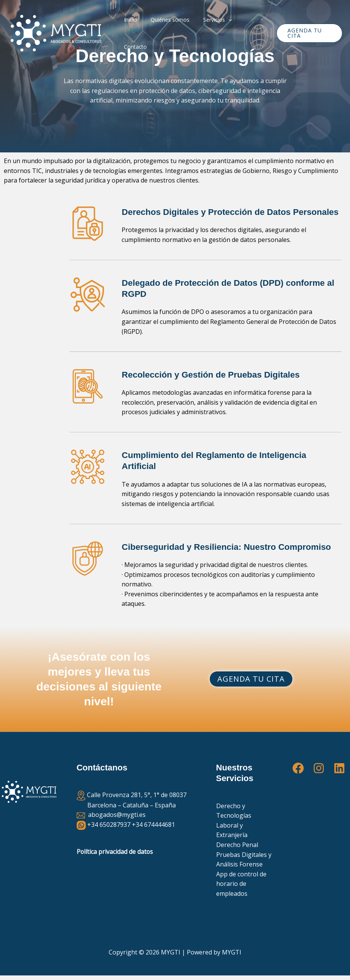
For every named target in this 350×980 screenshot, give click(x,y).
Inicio (132, 33)
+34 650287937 (109, 825)
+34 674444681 (153, 825)
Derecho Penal (237, 845)
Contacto (249, 33)
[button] (224, 33)
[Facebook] (298, 768)
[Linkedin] (339, 768)
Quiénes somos (169, 33)
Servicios (213, 33)
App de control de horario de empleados (241, 884)
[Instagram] (319, 768)
